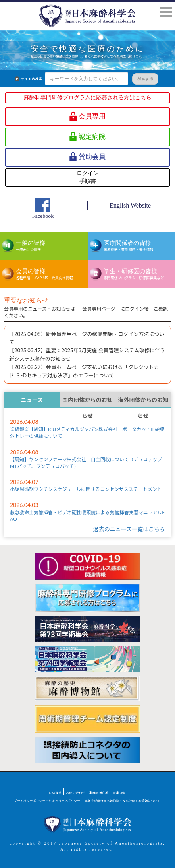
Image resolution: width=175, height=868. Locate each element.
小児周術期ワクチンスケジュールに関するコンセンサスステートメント (86, 489)
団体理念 (56, 793)
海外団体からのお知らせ (143, 402)
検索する (142, 79)
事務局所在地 (99, 793)
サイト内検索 (29, 79)
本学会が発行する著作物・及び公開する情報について (123, 801)
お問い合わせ (75, 793)
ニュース (32, 400)
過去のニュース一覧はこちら (129, 529)
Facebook (43, 216)
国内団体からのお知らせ (87, 402)
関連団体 (119, 793)
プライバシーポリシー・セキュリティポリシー (47, 801)
